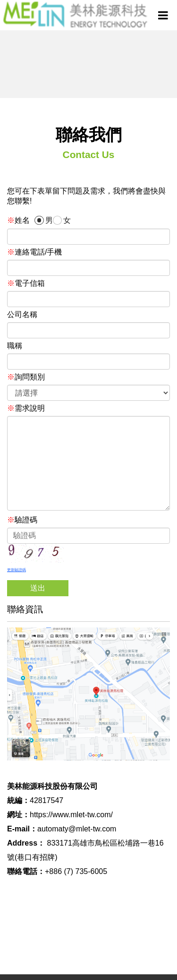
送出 (38, 588)
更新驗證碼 (17, 570)
